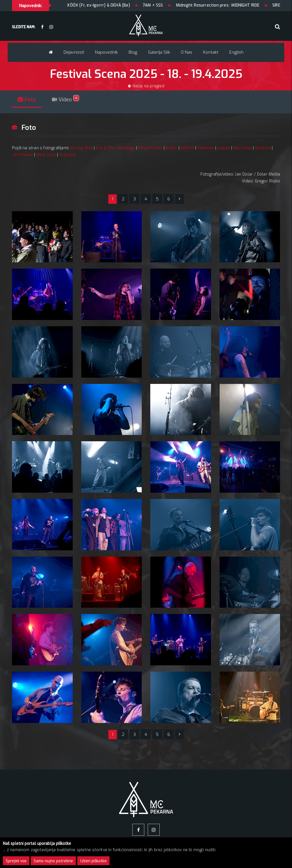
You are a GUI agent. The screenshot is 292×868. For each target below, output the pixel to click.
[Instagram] (51, 27)
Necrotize (243, 148)
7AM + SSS (174, 5)
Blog (133, 52)
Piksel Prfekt (150, 148)
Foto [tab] (27, 100)
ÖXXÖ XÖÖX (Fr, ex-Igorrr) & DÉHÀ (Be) (113, 5)
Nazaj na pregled (146, 86)
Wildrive (263, 148)
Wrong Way (81, 148)
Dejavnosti (74, 52)
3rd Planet (23, 155)
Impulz (224, 148)
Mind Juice (46, 155)
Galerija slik (159, 52)
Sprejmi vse (16, 861)
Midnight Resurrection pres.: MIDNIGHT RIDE (238, 5)
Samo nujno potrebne (53, 861)
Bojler (171, 148)
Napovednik (106, 52)
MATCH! (187, 148)
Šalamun (206, 148)
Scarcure (68, 155)
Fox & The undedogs (115, 148)
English (236, 52)
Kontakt (211, 52)
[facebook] (42, 27)
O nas (186, 52)
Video (65, 100)
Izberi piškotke (93, 861)
